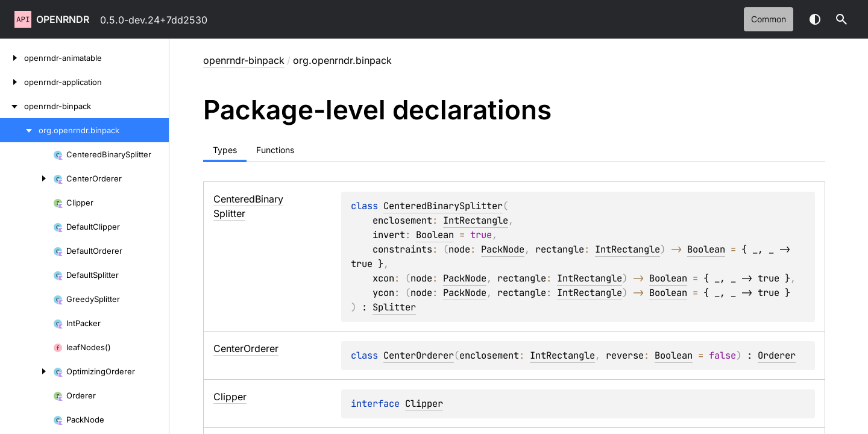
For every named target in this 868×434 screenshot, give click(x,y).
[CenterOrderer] (27, 178)
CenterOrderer (419, 355)
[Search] (841, 19)
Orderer (777, 355)
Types (225, 150)
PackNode (503, 249)
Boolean (435, 235)
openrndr (63, 19)
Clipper (424, 404)
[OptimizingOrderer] (27, 371)
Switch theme (815, 19)
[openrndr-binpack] (12, 106)
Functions (275, 150)
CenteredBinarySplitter (443, 206)
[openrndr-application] (12, 82)
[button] (841, 19)
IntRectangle (476, 220)
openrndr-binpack (244, 60)
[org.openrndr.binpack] (19, 130)
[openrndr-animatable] (12, 58)
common (769, 19)
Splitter (394, 307)
